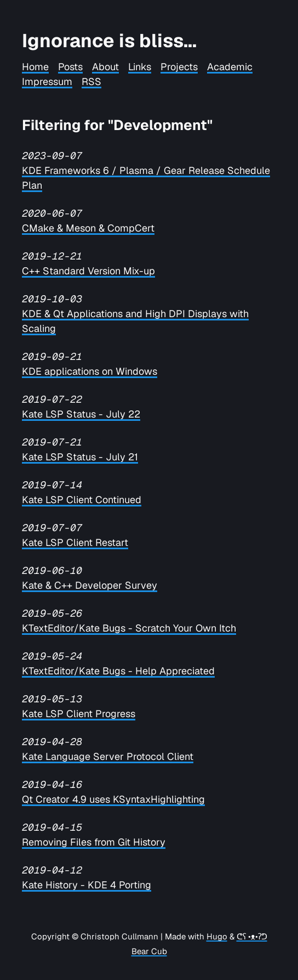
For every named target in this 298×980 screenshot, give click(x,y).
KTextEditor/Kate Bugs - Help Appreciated (118, 671)
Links (140, 67)
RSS (91, 81)
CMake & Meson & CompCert (88, 228)
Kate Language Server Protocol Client (108, 756)
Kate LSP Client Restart (75, 542)
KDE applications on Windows (90, 371)
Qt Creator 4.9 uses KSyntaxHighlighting (113, 799)
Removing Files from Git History (94, 842)
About (105, 67)
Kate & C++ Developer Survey (90, 585)
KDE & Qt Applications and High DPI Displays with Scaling (135, 321)
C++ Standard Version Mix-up (88, 271)
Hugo (217, 936)
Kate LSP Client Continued (82, 500)
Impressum (47, 81)
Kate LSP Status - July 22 (81, 414)
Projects (179, 67)
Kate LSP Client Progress (79, 714)
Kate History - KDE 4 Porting (87, 885)
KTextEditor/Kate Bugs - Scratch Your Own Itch (129, 628)
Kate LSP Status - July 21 (80, 457)
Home (35, 67)
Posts (70, 67)
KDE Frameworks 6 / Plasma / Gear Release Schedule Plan (146, 178)
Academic (230, 67)
